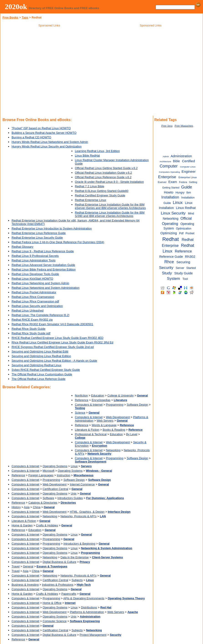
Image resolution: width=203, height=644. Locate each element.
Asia (27, 507)
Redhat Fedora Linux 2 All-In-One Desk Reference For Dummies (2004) (58, 242)
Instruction (64, 475)
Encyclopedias (101, 400)
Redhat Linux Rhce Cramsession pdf (35, 301)
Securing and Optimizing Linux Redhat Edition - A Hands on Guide (54, 361)
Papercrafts (69, 594)
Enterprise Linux (188, 177)
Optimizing (169, 233)
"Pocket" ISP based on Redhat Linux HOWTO (41, 128)
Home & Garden (22, 525)
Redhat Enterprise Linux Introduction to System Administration (52, 228)
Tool (185, 279)
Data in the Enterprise (75, 557)
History (16, 507)
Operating (170, 224)
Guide (187, 187)
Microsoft (48, 471)
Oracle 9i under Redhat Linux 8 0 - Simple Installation (109, 182)
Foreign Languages (41, 475)
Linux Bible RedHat (87, 156)
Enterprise (167, 177)
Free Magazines (184, 126)
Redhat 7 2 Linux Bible (90, 186)
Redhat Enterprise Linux (90, 200)
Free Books (10, 17)
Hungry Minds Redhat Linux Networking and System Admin (50, 142)
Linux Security (173, 213)
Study (167, 273)
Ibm (189, 193)
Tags (25, 17)
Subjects (77, 580)
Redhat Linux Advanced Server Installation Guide (43, 265)
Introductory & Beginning (79, 544)
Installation (170, 197)
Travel (16, 566)
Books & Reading (114, 430)
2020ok (16, 7)
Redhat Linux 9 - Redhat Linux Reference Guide (43, 251)
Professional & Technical (91, 434)
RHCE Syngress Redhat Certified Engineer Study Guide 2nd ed (53, 347)
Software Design (137, 405)
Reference (82, 400)
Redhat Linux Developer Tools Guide (35, 274)
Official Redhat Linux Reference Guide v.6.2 (103, 177)
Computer (169, 166)
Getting (193, 182)
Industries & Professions (58, 585)
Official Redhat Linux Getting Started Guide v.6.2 (106, 168)
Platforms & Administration (87, 612)
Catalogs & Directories (43, 503)
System (174, 278)
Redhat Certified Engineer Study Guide (100, 195)
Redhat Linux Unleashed (28, 310)
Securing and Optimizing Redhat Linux (36, 365)
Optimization (184, 229)
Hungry (180, 193)
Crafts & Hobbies (47, 525)
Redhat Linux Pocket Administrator (34, 292)
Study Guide (184, 273)
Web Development (118, 417)
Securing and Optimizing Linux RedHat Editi (40, 352)
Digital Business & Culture (59, 562)
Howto (169, 192)
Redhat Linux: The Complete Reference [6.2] (41, 315)
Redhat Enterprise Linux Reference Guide (39, 233)
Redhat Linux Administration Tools (34, 260)
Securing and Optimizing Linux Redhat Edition (41, 356)
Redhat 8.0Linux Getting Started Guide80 (102, 191)
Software (48, 498)
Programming (115, 405)
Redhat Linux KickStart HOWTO (32, 279)
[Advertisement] (151, 61)
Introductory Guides (70, 498)
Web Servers (105, 421)
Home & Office (52, 603)
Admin (166, 156)
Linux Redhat (186, 208)
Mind (191, 214)
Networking (113, 450)
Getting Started (171, 188)
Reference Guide (171, 257)
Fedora (183, 182)
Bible (176, 161)
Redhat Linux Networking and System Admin (40, 283)
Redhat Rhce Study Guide (29, 329)
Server (180, 268)
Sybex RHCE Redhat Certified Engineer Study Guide (46, 370)
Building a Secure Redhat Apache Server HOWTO (44, 133)
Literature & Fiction (87, 430)
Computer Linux (188, 167)
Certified (188, 161)
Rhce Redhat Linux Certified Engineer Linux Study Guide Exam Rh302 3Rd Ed (62, 342)
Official (186, 218)
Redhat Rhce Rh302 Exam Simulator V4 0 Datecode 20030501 (52, 324)
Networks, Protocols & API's (79, 516)
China (37, 507)
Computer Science (55, 621)
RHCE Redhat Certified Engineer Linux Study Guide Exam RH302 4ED (57, 338)
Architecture (165, 161)
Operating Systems (55, 466)
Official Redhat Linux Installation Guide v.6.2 (103, 173)
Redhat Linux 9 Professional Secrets (35, 256)
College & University (121, 395)
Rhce (169, 262)
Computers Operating (170, 172)
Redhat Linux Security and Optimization (37, 306)
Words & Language (104, 425)
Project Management (93, 635)
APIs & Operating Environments (84, 598)
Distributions (89, 607)
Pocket (190, 233)
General (28, 566)
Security (166, 268)
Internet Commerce (82, 484)
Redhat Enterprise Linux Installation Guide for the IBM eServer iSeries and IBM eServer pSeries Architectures (110, 206)
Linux (74, 466)
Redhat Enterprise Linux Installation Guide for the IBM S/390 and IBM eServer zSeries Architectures (110, 214)
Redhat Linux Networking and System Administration (46, 288)
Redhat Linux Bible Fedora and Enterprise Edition (44, 269)
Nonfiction (81, 395)
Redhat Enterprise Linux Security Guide (37, 238)
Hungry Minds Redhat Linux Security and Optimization (47, 146)
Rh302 (190, 256)
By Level (132, 434)
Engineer (189, 171)
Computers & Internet (89, 405)
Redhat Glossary (22, 247)
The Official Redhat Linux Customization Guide (42, 374)
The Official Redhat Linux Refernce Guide (39, 379)
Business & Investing (25, 585)
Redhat (170, 239)
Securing (183, 262)
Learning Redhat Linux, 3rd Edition (97, 151)
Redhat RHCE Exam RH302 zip (32, 320)
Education (98, 395)
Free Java (167, 126)
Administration (181, 156)
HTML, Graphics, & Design (87, 512)
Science (80, 413)
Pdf (181, 233)
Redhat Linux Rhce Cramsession (33, 297)
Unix (74, 493)
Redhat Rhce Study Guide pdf (31, 333)
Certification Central (55, 489)
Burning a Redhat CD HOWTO (31, 137)
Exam (173, 182)
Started (191, 268)
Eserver (162, 182)
